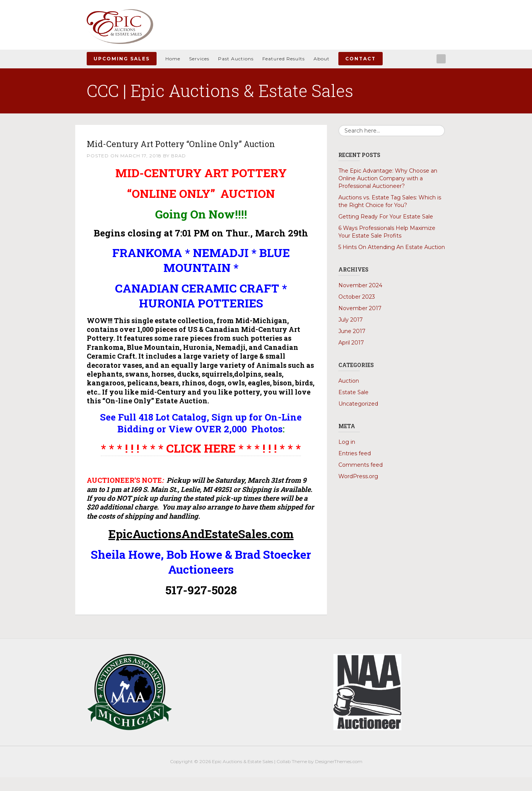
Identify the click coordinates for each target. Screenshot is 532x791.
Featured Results (284, 59)
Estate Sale (353, 392)
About (322, 59)
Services (199, 59)
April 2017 (351, 343)
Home (173, 59)
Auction (349, 381)
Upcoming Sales (122, 59)
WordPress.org (358, 476)
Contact (361, 59)
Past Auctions (236, 59)
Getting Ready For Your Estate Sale (386, 217)
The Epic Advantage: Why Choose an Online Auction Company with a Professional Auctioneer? (388, 178)
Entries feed (355, 453)
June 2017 (352, 331)
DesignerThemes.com (339, 776)
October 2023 (357, 297)
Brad (179, 169)
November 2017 (360, 308)
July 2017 (351, 320)
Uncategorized (358, 404)
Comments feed (361, 465)
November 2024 (360, 285)
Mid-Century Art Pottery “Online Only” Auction (184, 150)
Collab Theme (292, 776)
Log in (347, 442)
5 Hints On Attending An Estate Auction (392, 247)
